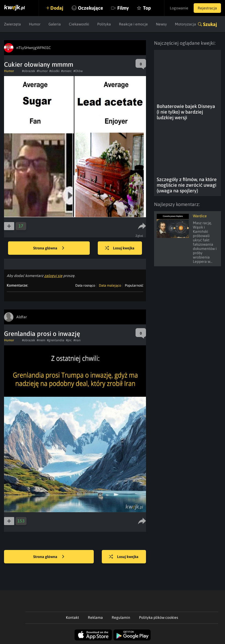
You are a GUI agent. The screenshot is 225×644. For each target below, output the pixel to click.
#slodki (54, 71)
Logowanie (179, 8)
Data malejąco (110, 285)
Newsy (161, 24)
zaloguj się (53, 276)
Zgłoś (139, 236)
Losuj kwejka (120, 248)
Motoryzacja (185, 24)
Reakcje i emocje (133, 24)
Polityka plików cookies (159, 617)
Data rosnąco (85, 285)
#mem (41, 340)
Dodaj (57, 8)
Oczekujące (91, 8)
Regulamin (121, 617)
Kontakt (72, 617)
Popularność (134, 285)
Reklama (95, 617)
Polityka (104, 24)
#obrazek (29, 71)
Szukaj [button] (210, 24)
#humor (42, 71)
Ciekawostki (79, 24)
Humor (35, 24)
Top (147, 8)
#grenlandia (56, 340)
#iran (77, 340)
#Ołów (78, 71)
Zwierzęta (12, 24)
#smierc (66, 71)
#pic (69, 340)
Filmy (123, 8)
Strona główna (49, 248)
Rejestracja (207, 8)
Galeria (55, 24)
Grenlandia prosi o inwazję (42, 334)
